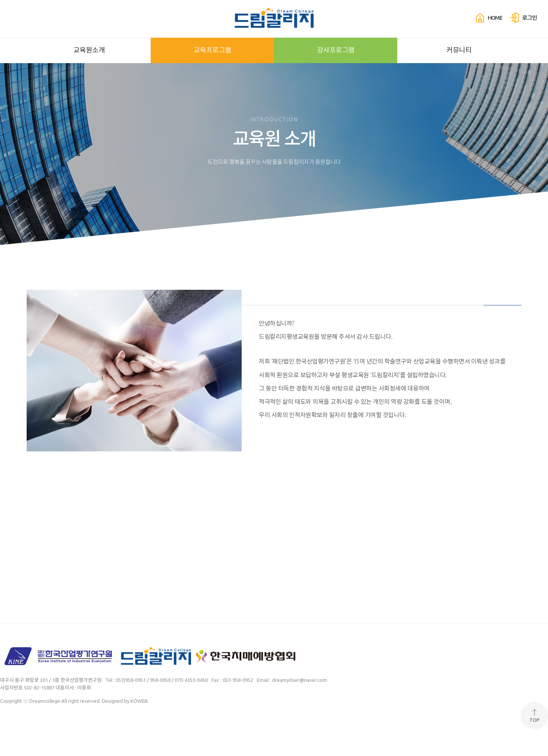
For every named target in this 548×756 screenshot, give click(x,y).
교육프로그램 (213, 50)
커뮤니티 (459, 50)
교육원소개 (89, 50)
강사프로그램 (336, 50)
